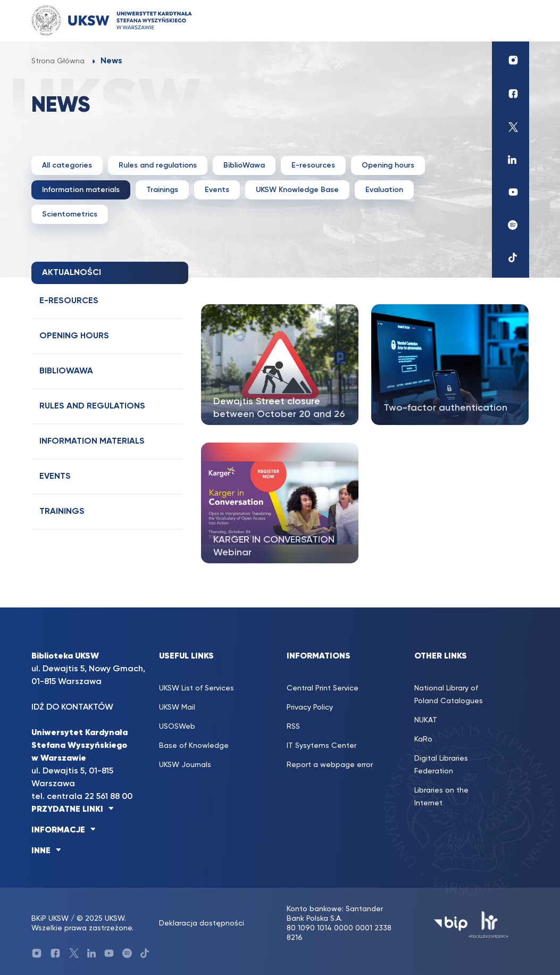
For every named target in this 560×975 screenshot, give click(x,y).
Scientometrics (70, 214)
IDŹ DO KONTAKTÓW (72, 707)
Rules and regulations (158, 165)
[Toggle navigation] (511, 20)
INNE (41, 851)
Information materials (81, 190)
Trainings (162, 190)
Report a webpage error (330, 765)
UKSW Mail (177, 707)
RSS (293, 727)
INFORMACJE (58, 830)
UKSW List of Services (197, 688)
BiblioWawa (244, 165)
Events (217, 190)
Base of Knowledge (194, 746)
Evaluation (384, 190)
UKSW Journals (185, 765)
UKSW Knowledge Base (297, 190)
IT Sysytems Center (321, 746)
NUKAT (426, 720)
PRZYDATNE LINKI (67, 810)
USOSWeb (177, 727)
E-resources (313, 165)
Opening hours (388, 165)
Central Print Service (323, 688)
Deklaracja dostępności (202, 923)
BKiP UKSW (50, 919)
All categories (67, 165)
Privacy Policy (310, 707)
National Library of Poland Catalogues (449, 695)
